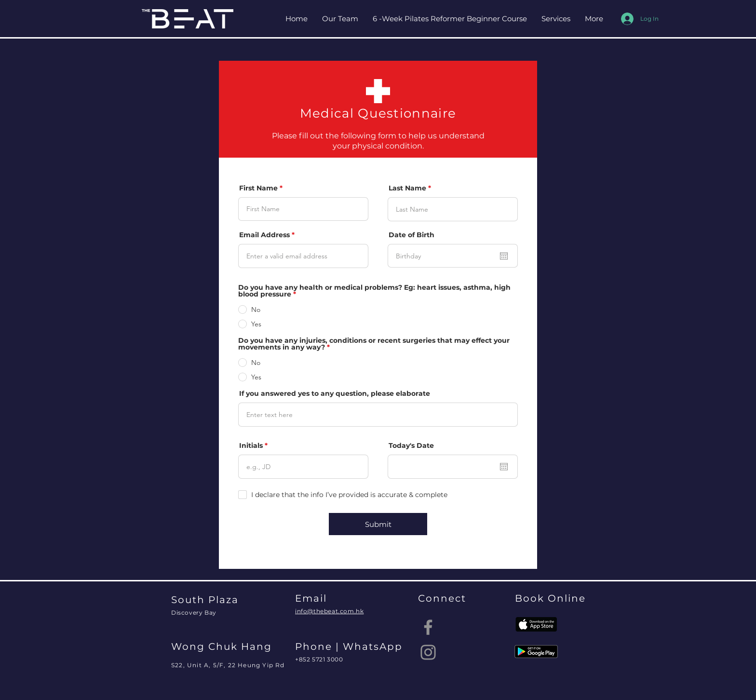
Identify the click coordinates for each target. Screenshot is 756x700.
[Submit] (378, 524)
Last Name (407, 188)
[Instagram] (428, 652)
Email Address (264, 235)
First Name (258, 188)
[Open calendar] (504, 256)
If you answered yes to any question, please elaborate (335, 393)
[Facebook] (428, 627)
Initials (251, 445)
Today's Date (411, 445)
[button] (556, 19)
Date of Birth (412, 235)
